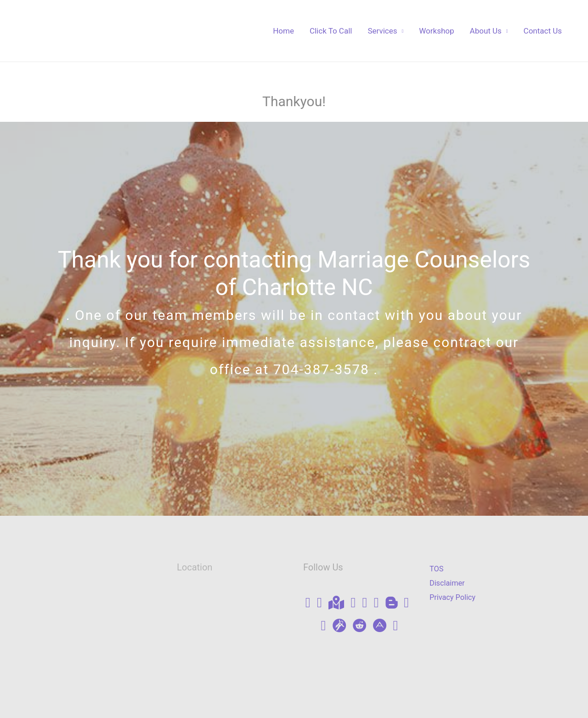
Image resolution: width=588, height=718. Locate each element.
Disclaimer (448, 583)
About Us (486, 31)
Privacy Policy (454, 598)
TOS (437, 569)
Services (382, 31)
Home (283, 31)
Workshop (436, 31)
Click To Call (331, 31)
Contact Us (543, 31)
